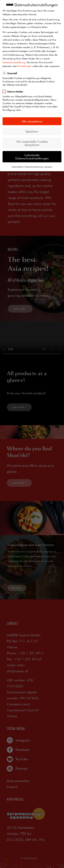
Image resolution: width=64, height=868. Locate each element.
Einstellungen (25, 66)
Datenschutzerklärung (14, 62)
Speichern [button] (32, 131)
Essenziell (11, 73)
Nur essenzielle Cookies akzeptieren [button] (32, 143)
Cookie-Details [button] (17, 167)
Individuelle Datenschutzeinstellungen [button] (32, 157)
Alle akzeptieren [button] (32, 121)
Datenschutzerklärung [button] (34, 167)
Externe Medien (14, 91)
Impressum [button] (48, 167)
